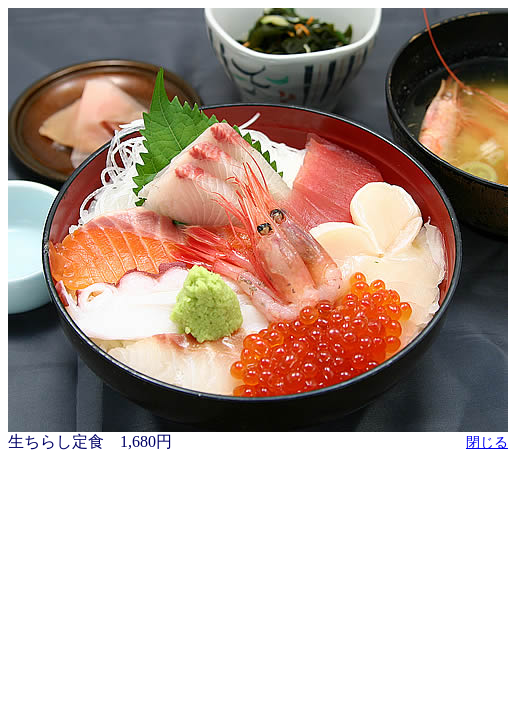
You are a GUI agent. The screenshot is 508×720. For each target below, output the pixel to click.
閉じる (487, 442)
